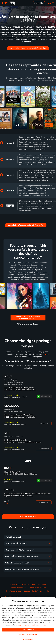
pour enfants (33, 597)
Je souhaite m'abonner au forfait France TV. (28, 48)
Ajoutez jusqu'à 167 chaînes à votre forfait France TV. (28, 318)
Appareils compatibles (37, 588)
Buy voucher (45, 591)
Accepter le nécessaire (28, 635)
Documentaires (46, 597)
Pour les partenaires (14, 591)
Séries (24, 597)
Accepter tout (28, 630)
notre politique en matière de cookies (31, 625)
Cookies (27, 591)
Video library (9, 597)
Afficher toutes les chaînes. (28, 324)
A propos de (15, 584)
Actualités (25, 584)
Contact (35, 591)
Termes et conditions (18, 588)
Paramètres (28, 640)
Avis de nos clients (39, 584)
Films (18, 597)
